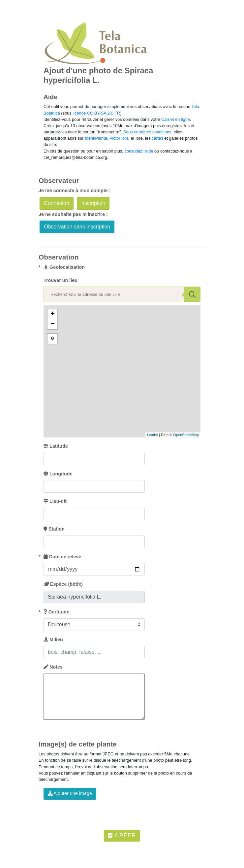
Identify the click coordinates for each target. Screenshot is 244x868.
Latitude (56, 446)
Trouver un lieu (61, 280)
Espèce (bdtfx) (63, 584)
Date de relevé (62, 557)
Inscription (93, 203)
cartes (157, 138)
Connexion (57, 203)
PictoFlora (119, 138)
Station (54, 529)
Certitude (56, 612)
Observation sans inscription (77, 227)
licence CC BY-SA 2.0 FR (96, 113)
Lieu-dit (55, 501)
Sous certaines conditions (147, 132)
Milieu (53, 640)
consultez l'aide (139, 151)
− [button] (53, 324)
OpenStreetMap (186, 435)
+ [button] (53, 314)
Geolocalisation (64, 267)
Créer (122, 835)
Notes (53, 667)
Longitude (58, 474)
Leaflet (152, 435)
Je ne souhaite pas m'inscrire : (73, 214)
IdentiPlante (96, 138)
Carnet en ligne (176, 119)
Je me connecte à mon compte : (75, 191)
